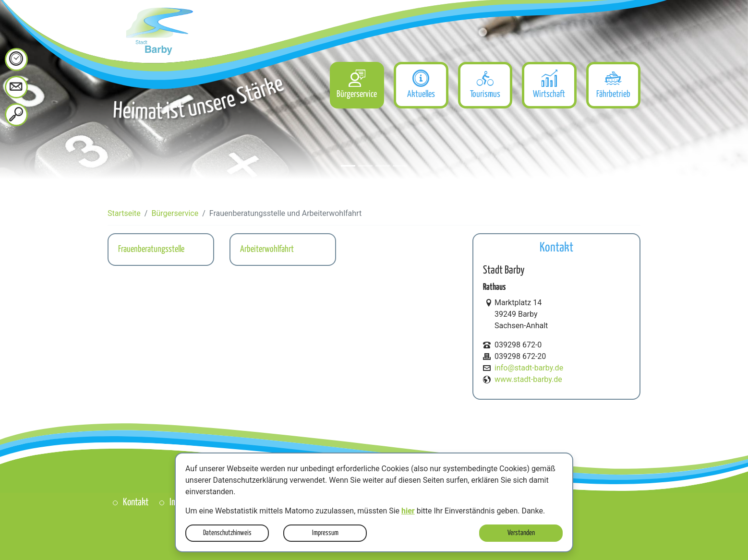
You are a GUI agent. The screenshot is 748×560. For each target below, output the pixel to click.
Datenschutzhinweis (227, 533)
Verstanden (521, 533)
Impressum (325, 533)
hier (408, 511)
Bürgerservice (175, 213)
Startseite (124, 213)
